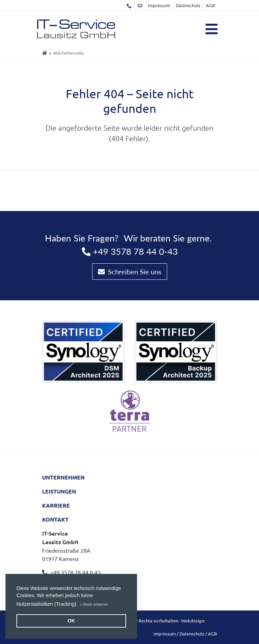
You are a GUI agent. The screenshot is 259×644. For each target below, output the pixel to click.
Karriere (56, 505)
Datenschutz (188, 5)
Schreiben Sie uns (130, 272)
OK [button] (71, 621)
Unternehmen (63, 477)
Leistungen (59, 491)
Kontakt (55, 519)
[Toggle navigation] (212, 29)
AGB (210, 5)
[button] (94, 604)
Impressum (159, 5)
